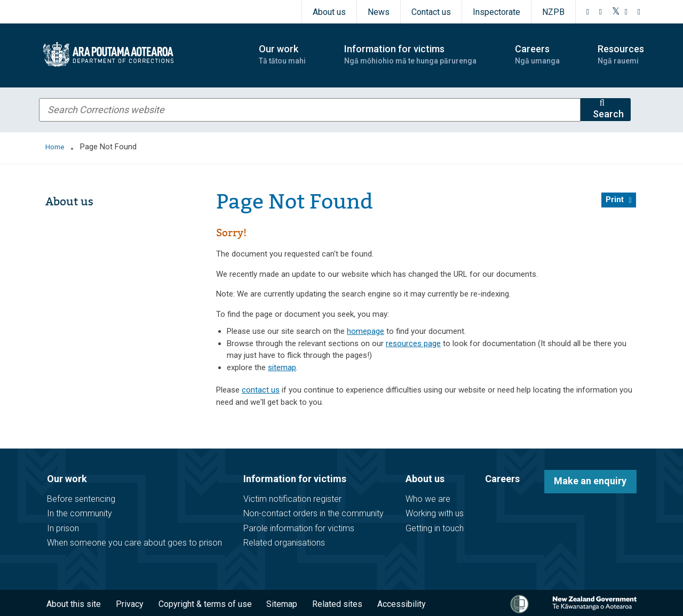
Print (615, 199)
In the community (80, 513)
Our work (67, 479)
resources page (413, 343)
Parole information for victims (299, 528)
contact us (261, 390)
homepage (366, 331)
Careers (502, 479)
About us (329, 12)
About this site (74, 604)
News (379, 12)
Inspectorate (497, 12)
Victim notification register (292, 499)
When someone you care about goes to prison (134, 543)
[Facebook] (588, 12)
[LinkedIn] (639, 12)
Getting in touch (435, 528)
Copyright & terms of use (205, 604)
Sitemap (282, 604)
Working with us (435, 513)
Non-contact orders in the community (313, 513)
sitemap (282, 367)
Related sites (337, 604)
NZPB (553, 12)
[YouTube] (626, 12)
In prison (63, 528)
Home (55, 147)
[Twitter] (616, 12)
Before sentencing (81, 499)
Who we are (428, 499)
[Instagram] (601, 12)
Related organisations (284, 543)
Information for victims (295, 479)
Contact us (431, 12)
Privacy (130, 604)
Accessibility (402, 604)
